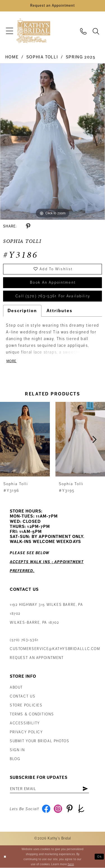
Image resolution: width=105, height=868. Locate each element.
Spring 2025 (81, 57)
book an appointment (53, 283)
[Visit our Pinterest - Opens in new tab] (70, 810)
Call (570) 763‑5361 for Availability (53, 297)
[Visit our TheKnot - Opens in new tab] (82, 810)
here (71, 864)
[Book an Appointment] (53, 6)
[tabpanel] (53, 142)
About (16, 688)
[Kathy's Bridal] (33, 31)
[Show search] (96, 31)
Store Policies (26, 706)
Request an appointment (37, 658)
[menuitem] (10, 31)
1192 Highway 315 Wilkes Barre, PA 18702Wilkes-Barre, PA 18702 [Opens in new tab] (46, 614)
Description (22, 311)
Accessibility (25, 724)
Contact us (23, 697)
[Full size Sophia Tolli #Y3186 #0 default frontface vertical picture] (53, 142)
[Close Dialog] (5, 857)
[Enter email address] (50, 789)
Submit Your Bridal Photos (40, 742)
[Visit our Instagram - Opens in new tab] (58, 810)
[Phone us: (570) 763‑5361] (83, 31)
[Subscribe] (86, 789)
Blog (15, 760)
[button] (10, 31)
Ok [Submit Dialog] (99, 857)
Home (12, 57)
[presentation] (25, 440)
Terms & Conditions (32, 715)
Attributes (60, 311)
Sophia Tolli (42, 57)
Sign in (17, 751)
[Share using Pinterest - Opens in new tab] (28, 227)
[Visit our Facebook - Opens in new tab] (46, 810)
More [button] (11, 362)
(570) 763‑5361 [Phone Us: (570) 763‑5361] (24, 641)
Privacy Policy (26, 733)
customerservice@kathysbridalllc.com (55, 649)
